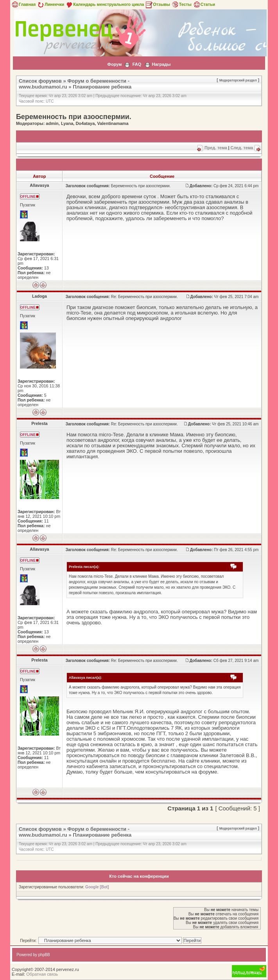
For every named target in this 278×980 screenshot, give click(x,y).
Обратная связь (42, 974)
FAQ (137, 64)
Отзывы (158, 4)
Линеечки (50, 4)
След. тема (242, 148)
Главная (23, 4)
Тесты (181, 4)
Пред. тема (216, 148)
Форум (115, 64)
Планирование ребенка (102, 87)
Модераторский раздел (238, 80)
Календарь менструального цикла (105, 4)
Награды (161, 64)
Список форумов (40, 81)
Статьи (204, 4)
